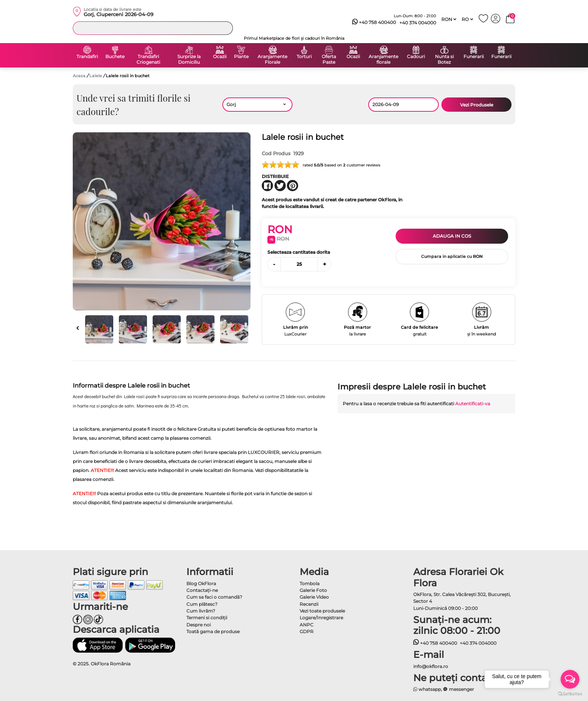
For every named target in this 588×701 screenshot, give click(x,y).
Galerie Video (314, 597)
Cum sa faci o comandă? (214, 597)
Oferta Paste (329, 59)
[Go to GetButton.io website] (570, 694)
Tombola (310, 583)
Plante (241, 57)
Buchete (115, 57)
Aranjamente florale (383, 59)
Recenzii (309, 604)
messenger (459, 689)
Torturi (304, 57)
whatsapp (427, 689)
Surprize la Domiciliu (189, 59)
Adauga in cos (452, 236)
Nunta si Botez (444, 59)
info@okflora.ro (431, 666)
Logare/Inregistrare (321, 618)
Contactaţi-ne (202, 590)
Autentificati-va (473, 404)
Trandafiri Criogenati (148, 59)
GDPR (307, 631)
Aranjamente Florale (272, 59)
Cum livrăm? (201, 611)
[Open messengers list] (570, 679)
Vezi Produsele (477, 105)
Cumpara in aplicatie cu (452, 256)
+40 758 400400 (374, 22)
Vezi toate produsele (322, 611)
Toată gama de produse (213, 631)
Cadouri (416, 57)
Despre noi (199, 625)
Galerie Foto (313, 590)
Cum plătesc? (202, 604)
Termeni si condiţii (207, 618)
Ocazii (220, 57)
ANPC (307, 625)
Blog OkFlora (201, 583)
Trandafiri (87, 57)
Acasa (79, 76)
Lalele (96, 76)
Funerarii (474, 57)
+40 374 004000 (418, 23)
